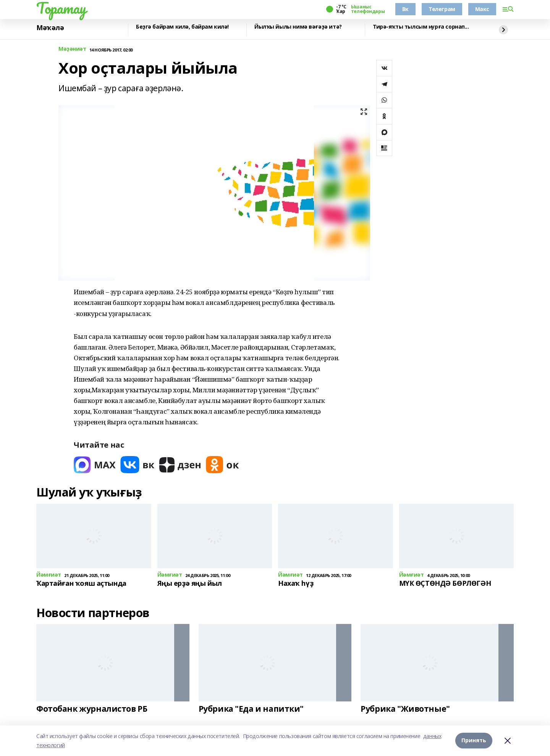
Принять (474, 741)
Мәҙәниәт (72, 49)
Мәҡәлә (50, 28)
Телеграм (442, 9)
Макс (482, 9)
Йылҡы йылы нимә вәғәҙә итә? (298, 27)
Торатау (61, 8)
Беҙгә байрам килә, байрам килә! (182, 27)
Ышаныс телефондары (368, 9)
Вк (405, 9)
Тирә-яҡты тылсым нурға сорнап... (421, 27)
